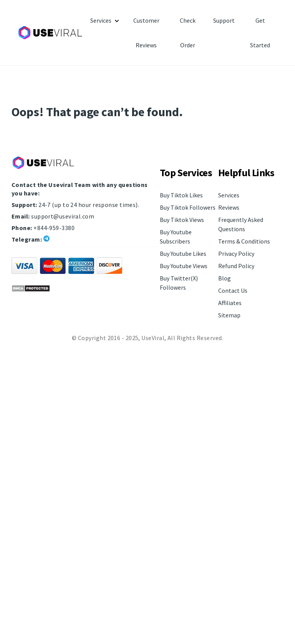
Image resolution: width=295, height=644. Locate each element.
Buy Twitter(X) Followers (179, 283)
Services (101, 20)
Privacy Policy (236, 254)
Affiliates (230, 303)
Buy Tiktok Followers (188, 207)
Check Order (188, 33)
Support (224, 20)
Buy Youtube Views (184, 266)
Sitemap (229, 315)
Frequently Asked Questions (241, 224)
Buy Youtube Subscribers (176, 237)
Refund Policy (236, 266)
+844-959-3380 (54, 228)
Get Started (260, 33)
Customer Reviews (146, 33)
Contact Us (233, 290)
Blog (225, 278)
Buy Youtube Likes (183, 254)
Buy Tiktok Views (182, 220)
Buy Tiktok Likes (181, 195)
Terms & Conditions (244, 241)
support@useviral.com (63, 216)
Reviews (229, 207)
